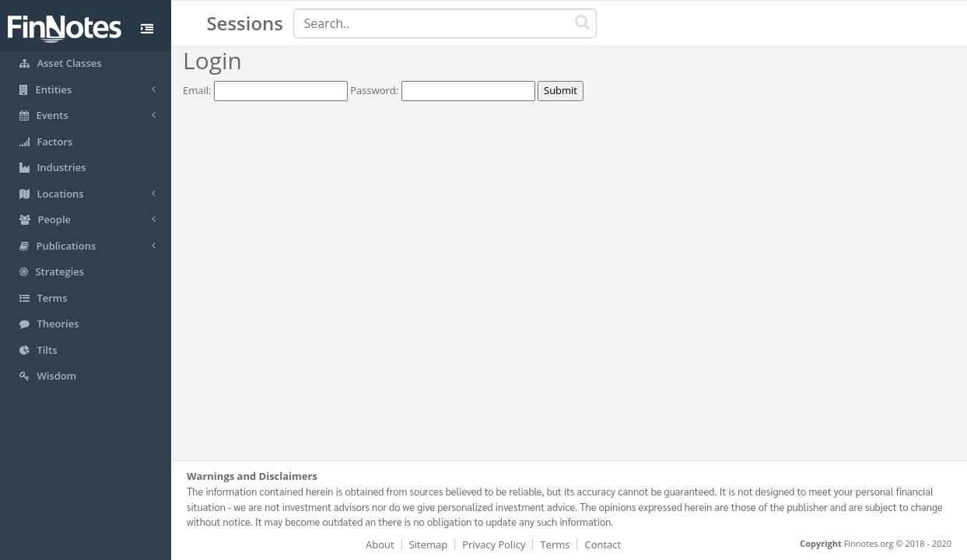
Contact (603, 544)
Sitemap (429, 544)
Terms (555, 544)
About (380, 544)
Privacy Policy (494, 544)
